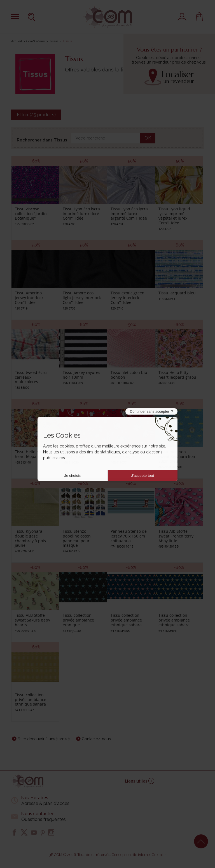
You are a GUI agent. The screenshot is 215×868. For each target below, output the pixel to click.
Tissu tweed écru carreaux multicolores (31, 377)
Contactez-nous (96, 739)
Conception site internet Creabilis (139, 855)
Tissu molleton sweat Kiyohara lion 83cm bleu (177, 456)
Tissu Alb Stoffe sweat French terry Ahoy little (176, 536)
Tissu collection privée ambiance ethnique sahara (126, 620)
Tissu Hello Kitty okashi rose (78, 454)
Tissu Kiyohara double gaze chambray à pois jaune (30, 538)
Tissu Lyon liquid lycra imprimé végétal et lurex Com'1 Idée (174, 216)
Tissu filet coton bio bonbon (129, 375)
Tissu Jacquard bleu (177, 293)
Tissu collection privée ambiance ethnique (78, 620)
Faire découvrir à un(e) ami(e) (44, 739)
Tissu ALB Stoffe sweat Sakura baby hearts (32, 620)
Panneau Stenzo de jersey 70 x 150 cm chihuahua (129, 536)
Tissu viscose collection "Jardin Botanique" (31, 214)
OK (148, 138)
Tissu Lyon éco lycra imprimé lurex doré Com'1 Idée (81, 214)
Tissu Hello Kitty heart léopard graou (177, 375)
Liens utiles (140, 781)
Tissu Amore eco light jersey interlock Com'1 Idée (82, 298)
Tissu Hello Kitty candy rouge (126, 454)
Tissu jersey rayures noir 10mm (81, 375)
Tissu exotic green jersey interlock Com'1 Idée (128, 298)
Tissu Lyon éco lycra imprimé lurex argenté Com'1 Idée (129, 214)
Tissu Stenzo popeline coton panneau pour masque (77, 538)
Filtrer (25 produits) (36, 115)
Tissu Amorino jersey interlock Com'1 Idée (29, 298)
